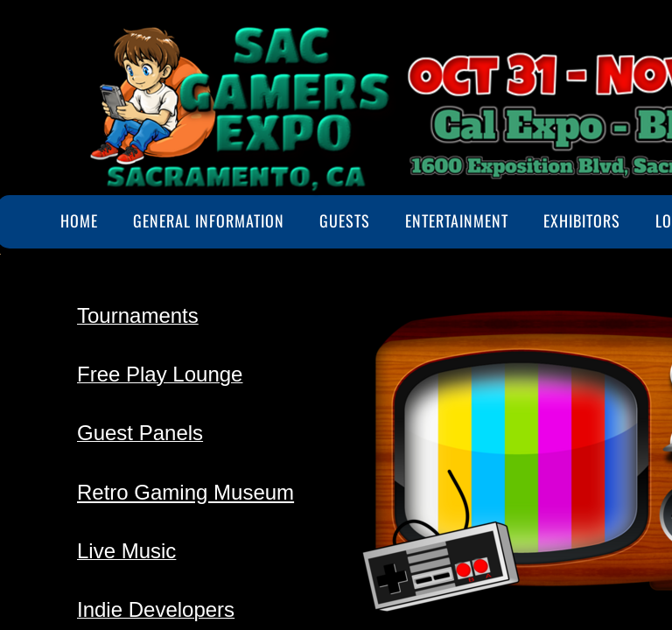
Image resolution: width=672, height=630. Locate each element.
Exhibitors (582, 220)
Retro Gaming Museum (185, 492)
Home (79, 220)
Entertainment (457, 220)
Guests (345, 220)
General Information (209, 220)
